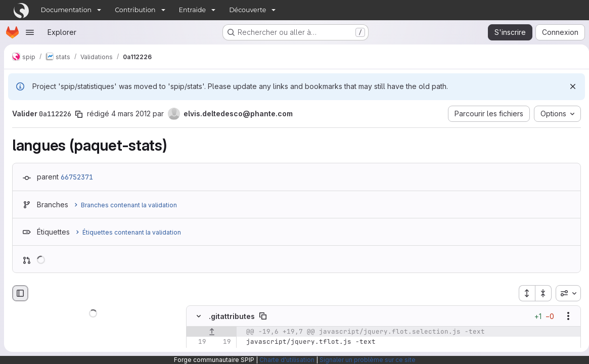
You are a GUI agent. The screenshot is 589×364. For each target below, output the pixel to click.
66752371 (77, 177)
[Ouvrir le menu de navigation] (30, 32)
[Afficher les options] (564, 316)
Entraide (193, 10)
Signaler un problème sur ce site (368, 360)
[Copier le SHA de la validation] (79, 114)
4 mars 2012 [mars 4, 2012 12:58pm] (131, 113)
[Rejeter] (569, 86)
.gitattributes (232, 316)
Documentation (66, 10)
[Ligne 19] (198, 342)
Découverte (247, 10)
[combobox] (564, 293)
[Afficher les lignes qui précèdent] (212, 332)
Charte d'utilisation (287, 360)
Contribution (135, 10)
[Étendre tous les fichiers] (523, 293)
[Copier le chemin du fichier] (263, 316)
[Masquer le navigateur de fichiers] (20, 293)
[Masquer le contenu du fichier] (199, 316)
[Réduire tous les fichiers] (539, 293)
